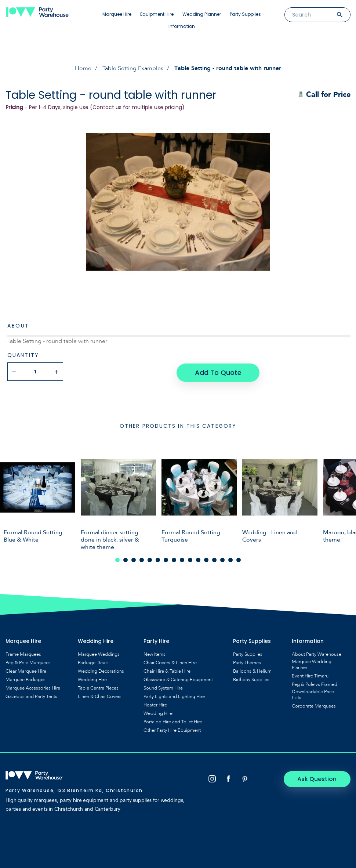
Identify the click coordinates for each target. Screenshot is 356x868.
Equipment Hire (157, 14)
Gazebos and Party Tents (31, 695)
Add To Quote (218, 371)
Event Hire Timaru (310, 675)
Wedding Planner (202, 14)
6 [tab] (158, 559)
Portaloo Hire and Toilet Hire (173, 721)
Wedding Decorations (101, 670)
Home (83, 68)
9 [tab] (182, 559)
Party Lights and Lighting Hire (174, 695)
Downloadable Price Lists (313, 694)
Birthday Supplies (251, 679)
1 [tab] (117, 559)
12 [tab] (206, 559)
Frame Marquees (23, 653)
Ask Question (319, 778)
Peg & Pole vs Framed (315, 683)
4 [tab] (142, 559)
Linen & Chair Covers (100, 695)
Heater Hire (155, 704)
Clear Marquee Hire (26, 670)
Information (182, 26)
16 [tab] (239, 559)
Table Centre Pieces (98, 687)
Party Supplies (245, 14)
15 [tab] (230, 559)
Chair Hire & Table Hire (167, 670)
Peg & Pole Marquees (28, 662)
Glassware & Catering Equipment (178, 679)
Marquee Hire (117, 14)
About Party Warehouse (317, 653)
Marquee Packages (26, 679)
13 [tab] (214, 559)
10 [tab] (190, 559)
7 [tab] (166, 559)
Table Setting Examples (133, 68)
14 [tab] (222, 559)
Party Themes (247, 662)
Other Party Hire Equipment (172, 729)
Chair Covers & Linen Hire (170, 662)
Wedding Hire (92, 679)
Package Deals (93, 662)
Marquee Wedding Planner (312, 663)
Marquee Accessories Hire (33, 687)
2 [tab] (126, 559)
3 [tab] (134, 559)
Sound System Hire (163, 687)
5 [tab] (150, 559)
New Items (155, 653)
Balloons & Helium (252, 670)
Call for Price (324, 95)
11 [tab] (198, 559)
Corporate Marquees (314, 705)
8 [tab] (174, 559)
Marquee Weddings (99, 653)
